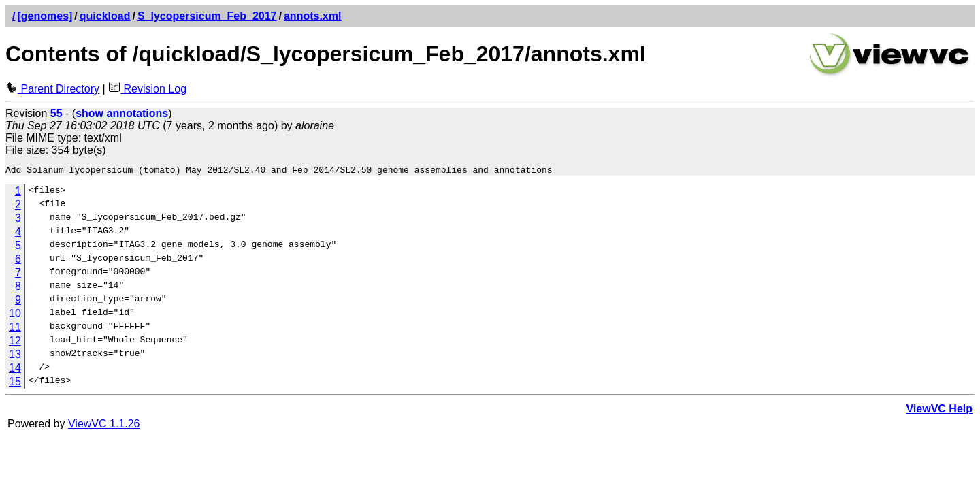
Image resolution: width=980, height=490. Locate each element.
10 (15, 315)
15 (15, 383)
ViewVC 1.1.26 (104, 426)
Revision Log (147, 89)
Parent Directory (52, 89)
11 (15, 329)
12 (15, 343)
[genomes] (45, 16)
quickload (105, 16)
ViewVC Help (939, 411)
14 (15, 370)
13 (15, 356)
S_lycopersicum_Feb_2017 (207, 16)
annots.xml (312, 16)
